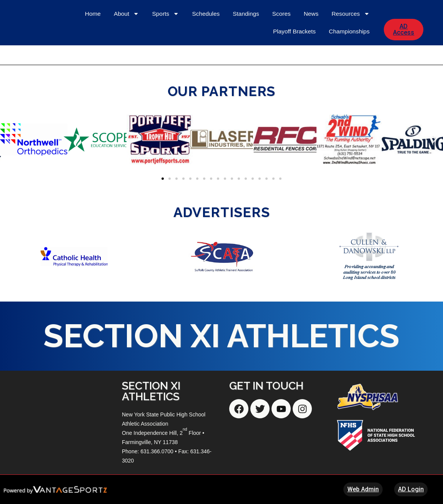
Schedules (206, 40)
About (127, 40)
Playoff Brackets (294, 57)
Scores (281, 40)
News (311, 40)
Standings (246, 40)
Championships (349, 57)
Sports (166, 40)
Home (93, 40)
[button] (9, 139)
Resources (351, 40)
